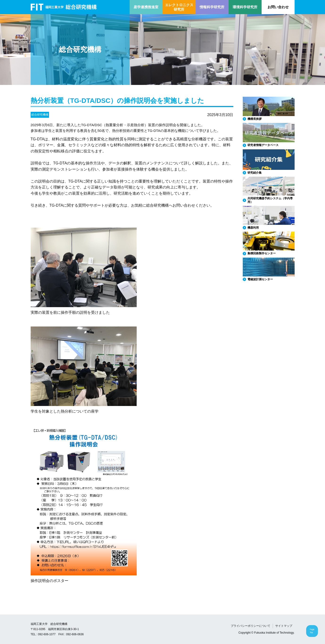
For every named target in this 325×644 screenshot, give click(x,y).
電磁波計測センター (260, 279)
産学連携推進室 (146, 7)
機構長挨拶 (255, 119)
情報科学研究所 (212, 7)
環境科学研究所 (245, 7)
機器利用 (253, 228)
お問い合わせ (278, 7)
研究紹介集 (255, 173)
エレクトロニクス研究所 (179, 7)
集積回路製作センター (262, 253)
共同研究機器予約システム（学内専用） (270, 200)
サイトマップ (284, 626)
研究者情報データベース (263, 145)
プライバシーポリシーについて (251, 626)
